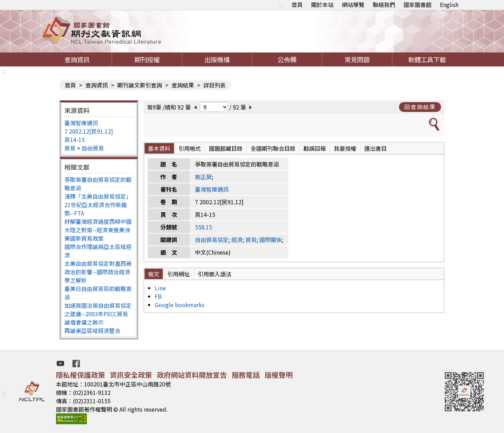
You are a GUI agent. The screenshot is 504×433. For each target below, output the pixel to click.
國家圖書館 (418, 5)
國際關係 (271, 240)
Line (160, 288)
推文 (154, 274)
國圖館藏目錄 (226, 148)
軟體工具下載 (427, 59)
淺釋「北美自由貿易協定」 (98, 196)
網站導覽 (353, 5)
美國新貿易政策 (84, 238)
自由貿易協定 (212, 240)
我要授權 (345, 148)
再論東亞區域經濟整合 (92, 331)
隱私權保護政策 (80, 375)
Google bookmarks (180, 305)
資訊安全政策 (131, 375)
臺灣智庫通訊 (81, 123)
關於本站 (322, 5)
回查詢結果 (420, 107)
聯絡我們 (384, 5)
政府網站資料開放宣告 (192, 375)
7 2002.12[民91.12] (89, 131)
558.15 (204, 227)
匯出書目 (376, 148)
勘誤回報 (315, 148)
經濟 (237, 240)
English (449, 5)
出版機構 (217, 59)
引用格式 (190, 148)
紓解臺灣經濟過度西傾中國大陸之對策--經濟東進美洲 (98, 226)
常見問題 (357, 59)
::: (281, 5)
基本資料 (159, 148)
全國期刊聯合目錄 (273, 148)
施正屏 (203, 177)
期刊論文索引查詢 (140, 85)
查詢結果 (183, 85)
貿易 (70, 148)
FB (158, 296)
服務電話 (246, 375)
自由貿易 (93, 148)
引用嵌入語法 (215, 274)
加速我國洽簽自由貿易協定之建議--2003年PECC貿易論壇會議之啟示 (98, 314)
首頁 (297, 5)
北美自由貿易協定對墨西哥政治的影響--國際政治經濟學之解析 (98, 272)
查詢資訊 (77, 59)
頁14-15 (75, 140)
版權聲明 (279, 375)
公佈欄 (287, 59)
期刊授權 (147, 59)
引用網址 (178, 274)
